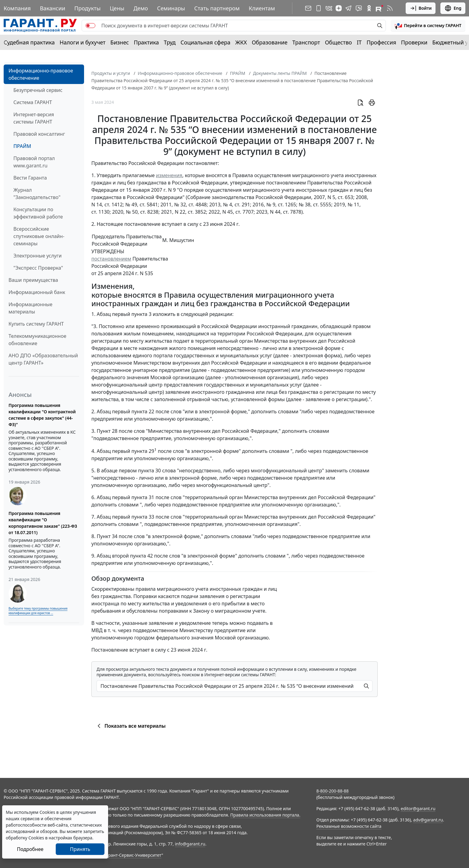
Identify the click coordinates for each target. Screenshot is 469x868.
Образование (270, 42)
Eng (453, 8)
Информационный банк (37, 292)
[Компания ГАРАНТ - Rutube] (379, 8)
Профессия (381, 42)
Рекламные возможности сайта (349, 826)
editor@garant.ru (418, 808)
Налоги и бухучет (83, 42)
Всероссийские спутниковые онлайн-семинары (39, 236)
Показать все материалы (130, 726)
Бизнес (120, 42)
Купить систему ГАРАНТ (36, 324)
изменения (169, 175)
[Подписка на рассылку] (308, 8)
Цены (117, 8)
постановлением (111, 259)
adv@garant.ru (428, 820)
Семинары (171, 8)
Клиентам (262, 8)
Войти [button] (421, 8)
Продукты (87, 8)
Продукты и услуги (111, 73)
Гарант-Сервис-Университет (133, 855)
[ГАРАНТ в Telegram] (348, 8)
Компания (17, 8)
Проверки (414, 42)
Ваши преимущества (33, 280)
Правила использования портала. (265, 815)
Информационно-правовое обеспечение (41, 74)
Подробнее (30, 849)
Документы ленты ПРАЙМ (280, 73)
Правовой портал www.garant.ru (34, 162)
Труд (170, 42)
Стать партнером (217, 8)
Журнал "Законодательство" (37, 194)
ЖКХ (241, 42)
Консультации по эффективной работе (38, 213)
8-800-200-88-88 (333, 791)
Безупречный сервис (38, 90)
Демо (141, 8)
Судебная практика (29, 42)
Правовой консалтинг (39, 134)
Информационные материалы (30, 308)
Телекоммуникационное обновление (37, 340)
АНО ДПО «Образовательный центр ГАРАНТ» (43, 359)
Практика (146, 42)
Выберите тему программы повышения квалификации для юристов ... (38, 611)
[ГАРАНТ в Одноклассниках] (369, 8)
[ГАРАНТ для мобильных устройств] (319, 8)
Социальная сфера (206, 42)
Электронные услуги (37, 256)
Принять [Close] (80, 849)
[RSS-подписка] (390, 8)
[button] (428, 26)
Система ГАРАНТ (33, 102)
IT (359, 42)
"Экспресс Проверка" (38, 268)
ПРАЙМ (22, 146)
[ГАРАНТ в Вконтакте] (329, 8)
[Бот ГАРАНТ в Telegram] (359, 8)
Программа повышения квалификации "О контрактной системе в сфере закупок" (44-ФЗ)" (42, 415)
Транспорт (306, 42)
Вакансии (53, 8)
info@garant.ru (190, 844)
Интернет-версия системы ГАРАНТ (34, 118)
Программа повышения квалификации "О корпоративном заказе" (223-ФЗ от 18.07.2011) (43, 523)
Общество (339, 42)
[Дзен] (339, 8)
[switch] (90, 26)
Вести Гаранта (30, 178)
